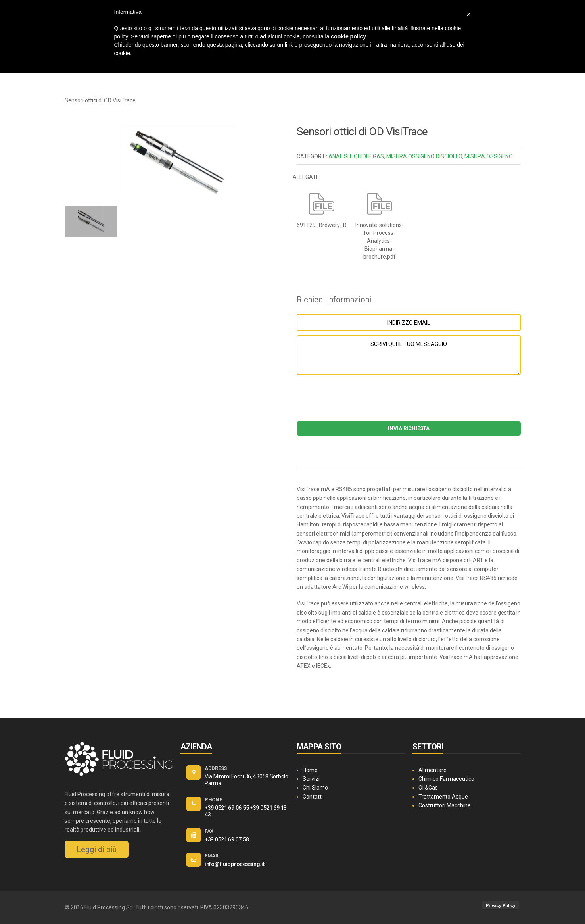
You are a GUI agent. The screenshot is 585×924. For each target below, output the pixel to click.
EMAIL (212, 856)
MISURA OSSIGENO (489, 156)
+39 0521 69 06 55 (227, 808)
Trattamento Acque (443, 797)
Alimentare (433, 770)
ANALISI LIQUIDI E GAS (356, 156)
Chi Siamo (315, 788)
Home (310, 770)
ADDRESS (216, 768)
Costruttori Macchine (445, 805)
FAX (209, 831)
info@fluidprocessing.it (235, 864)
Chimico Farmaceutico (446, 779)
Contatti (313, 797)
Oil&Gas (428, 788)
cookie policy (348, 36)
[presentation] (409, 402)
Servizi (311, 779)
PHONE (213, 800)
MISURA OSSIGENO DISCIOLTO (424, 156)
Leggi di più (97, 849)
